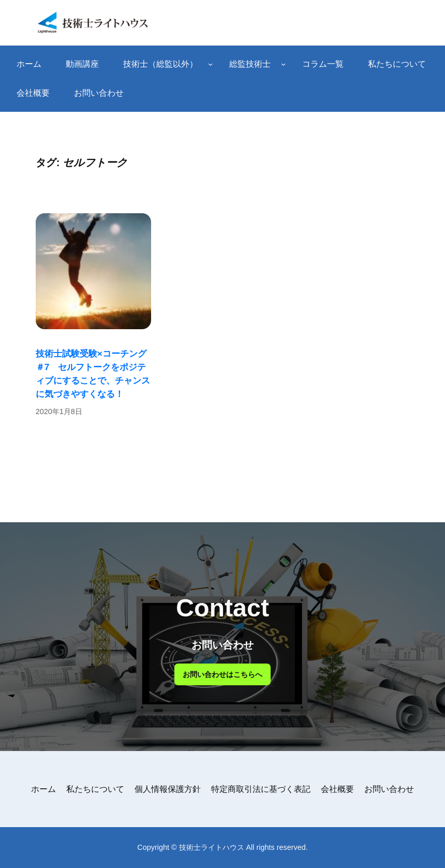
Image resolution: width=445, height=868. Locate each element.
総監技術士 (250, 64)
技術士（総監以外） (160, 64)
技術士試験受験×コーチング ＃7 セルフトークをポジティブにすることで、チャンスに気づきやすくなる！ (93, 374)
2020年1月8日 (59, 411)
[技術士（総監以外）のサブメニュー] (210, 64)
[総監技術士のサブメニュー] (283, 64)
